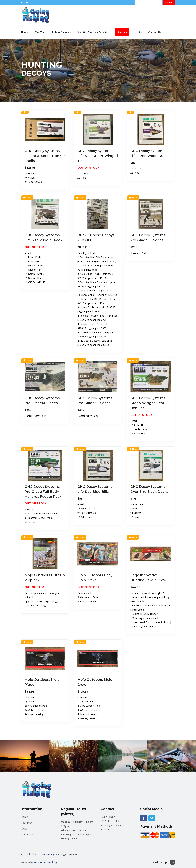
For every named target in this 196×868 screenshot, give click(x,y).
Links (139, 32)
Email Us (105, 829)
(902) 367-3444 (113, 825)
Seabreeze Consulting (45, 862)
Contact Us (155, 32)
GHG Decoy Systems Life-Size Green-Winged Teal (98, 156)
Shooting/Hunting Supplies (93, 32)
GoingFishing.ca (49, 854)
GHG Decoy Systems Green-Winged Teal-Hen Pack (148, 403)
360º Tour (40, 32)
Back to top (164, 862)
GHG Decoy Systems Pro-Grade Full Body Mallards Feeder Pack (43, 492)
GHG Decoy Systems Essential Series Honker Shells (45, 156)
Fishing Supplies (61, 32)
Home (25, 32)
